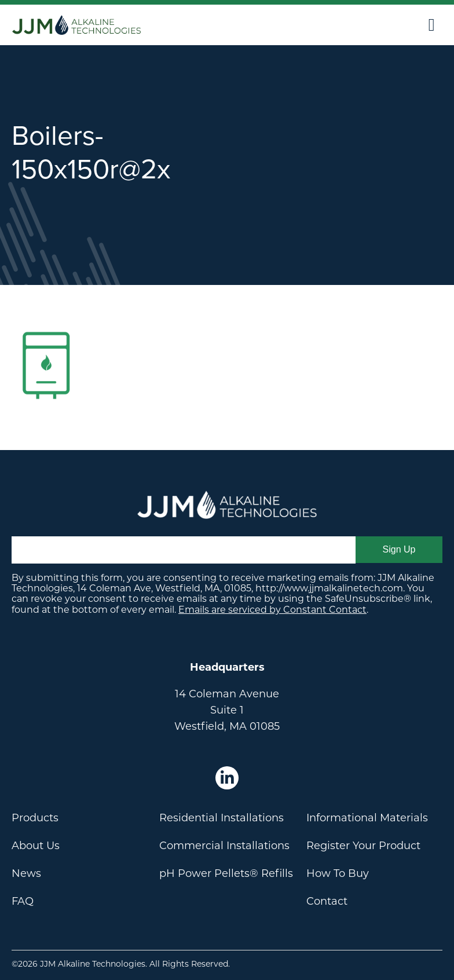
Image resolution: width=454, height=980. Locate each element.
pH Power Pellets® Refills (226, 873)
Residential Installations (221, 818)
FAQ (23, 901)
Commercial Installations (224, 846)
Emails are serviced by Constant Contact (272, 610)
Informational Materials (367, 818)
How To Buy (338, 873)
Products (35, 818)
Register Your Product (363, 846)
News (26, 873)
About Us (36, 846)
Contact (327, 901)
